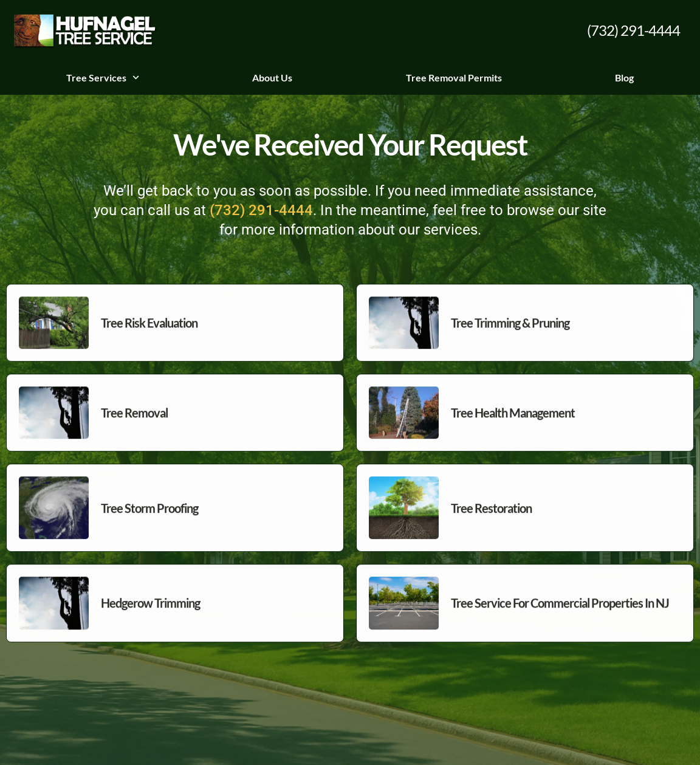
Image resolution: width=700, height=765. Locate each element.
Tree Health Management (513, 431)
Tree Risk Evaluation (149, 341)
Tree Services (103, 77)
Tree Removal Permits (454, 77)
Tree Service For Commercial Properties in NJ (560, 622)
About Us (272, 77)
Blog (624, 77)
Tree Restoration (491, 526)
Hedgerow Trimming (150, 622)
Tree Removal (134, 431)
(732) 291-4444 (633, 30)
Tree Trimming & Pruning (510, 341)
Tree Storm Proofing (149, 526)
